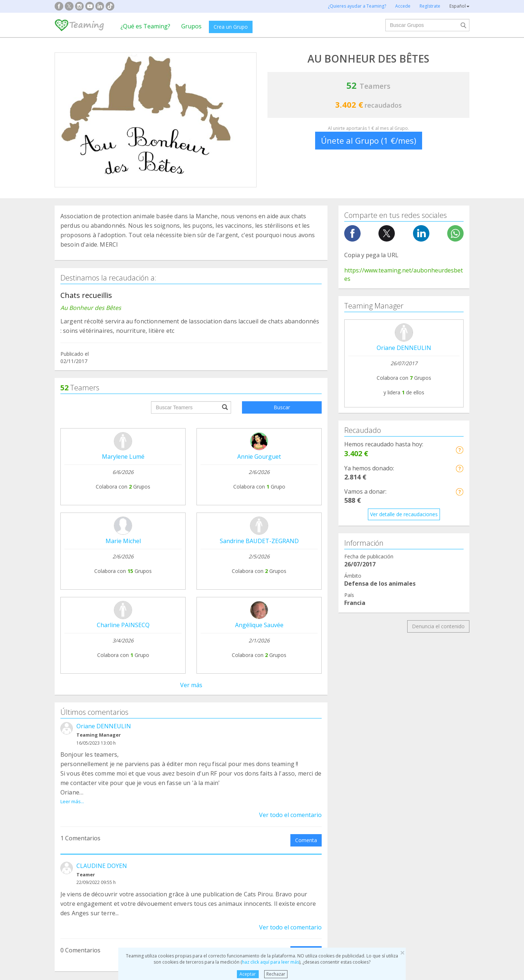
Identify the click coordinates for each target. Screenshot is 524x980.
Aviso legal (239, 741)
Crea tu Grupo (160, 727)
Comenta (306, 515)
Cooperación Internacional (91, 834)
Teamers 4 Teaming (333, 750)
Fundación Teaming (83, 727)
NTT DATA (405, 727)
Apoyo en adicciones (84, 807)
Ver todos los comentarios (191, 660)
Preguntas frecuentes (251, 727)
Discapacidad (182, 820)
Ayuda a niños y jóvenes (301, 820)
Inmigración (287, 834)
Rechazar (276, 974)
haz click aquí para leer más (271, 962)
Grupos (191, 26)
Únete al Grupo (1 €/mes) (369, 140)
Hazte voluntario (328, 763)
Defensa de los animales (196, 807)
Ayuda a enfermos (82, 820)
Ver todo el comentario (290, 490)
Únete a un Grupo (164, 741)
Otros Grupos (396, 834)
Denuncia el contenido (438, 626)
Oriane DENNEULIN (104, 410)
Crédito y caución (412, 741)
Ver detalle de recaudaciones (404, 514)
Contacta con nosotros (253, 755)
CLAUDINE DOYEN (102, 541)
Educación (179, 834)
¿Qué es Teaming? (145, 26)
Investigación (395, 807)
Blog (65, 755)
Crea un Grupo (231, 27)
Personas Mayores (402, 820)
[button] (459, 450)
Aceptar (248, 974)
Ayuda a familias (292, 807)
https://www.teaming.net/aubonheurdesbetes (404, 274)
